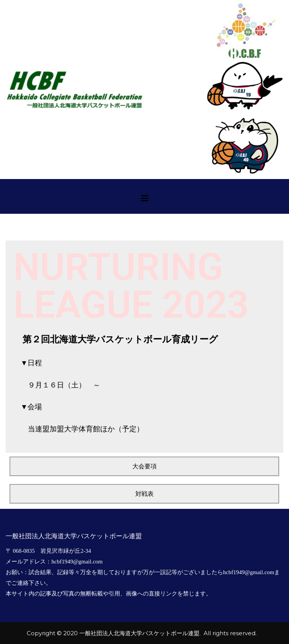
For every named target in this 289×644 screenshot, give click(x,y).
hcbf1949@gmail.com (77, 562)
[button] (144, 466)
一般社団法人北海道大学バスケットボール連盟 (139, 633)
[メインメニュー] (145, 199)
